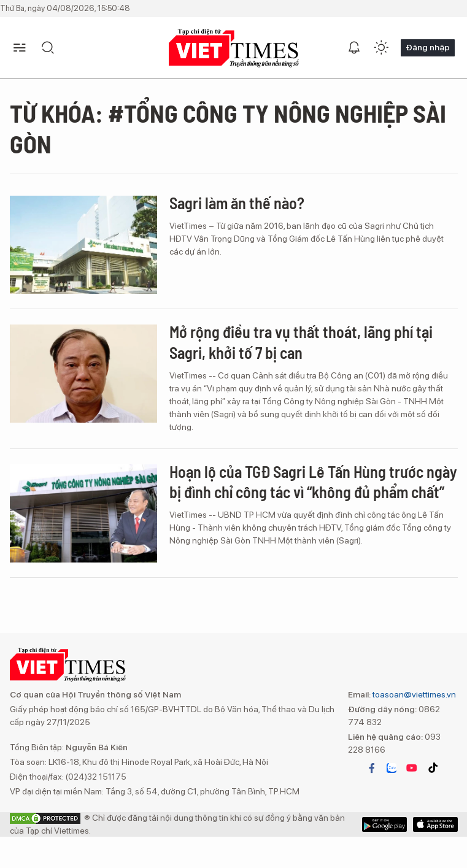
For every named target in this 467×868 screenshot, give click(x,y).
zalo (392, 768)
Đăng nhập (428, 47)
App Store (384, 824)
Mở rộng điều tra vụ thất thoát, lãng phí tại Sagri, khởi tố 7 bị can (301, 342)
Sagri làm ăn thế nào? (237, 203)
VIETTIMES (234, 48)
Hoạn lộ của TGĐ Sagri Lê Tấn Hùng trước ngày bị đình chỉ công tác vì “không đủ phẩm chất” (313, 482)
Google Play (435, 824)
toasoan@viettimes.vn (413, 694)
